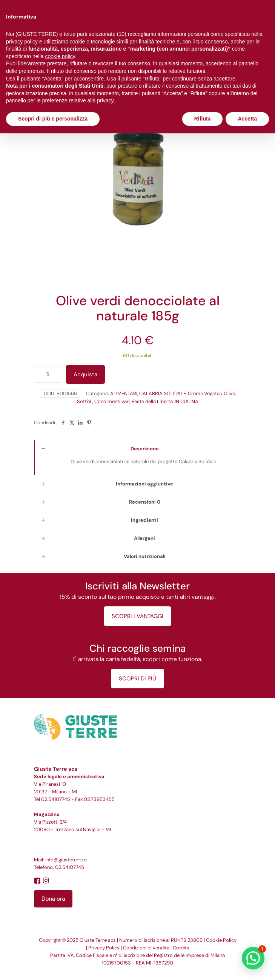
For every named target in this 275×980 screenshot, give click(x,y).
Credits (181, 948)
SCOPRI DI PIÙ (137, 679)
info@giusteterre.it (66, 860)
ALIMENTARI (124, 393)
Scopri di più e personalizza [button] (53, 119)
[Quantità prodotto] (48, 374)
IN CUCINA (187, 401)
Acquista (85, 374)
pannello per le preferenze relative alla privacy (60, 100)
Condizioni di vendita (146, 948)
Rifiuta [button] (203, 119)
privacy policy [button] (22, 42)
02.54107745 (56, 799)
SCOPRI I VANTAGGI (137, 616)
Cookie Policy (221, 940)
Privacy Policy (104, 948)
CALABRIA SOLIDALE (163, 393)
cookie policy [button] (60, 56)
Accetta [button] (247, 119)
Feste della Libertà (152, 401)
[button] (253, 958)
